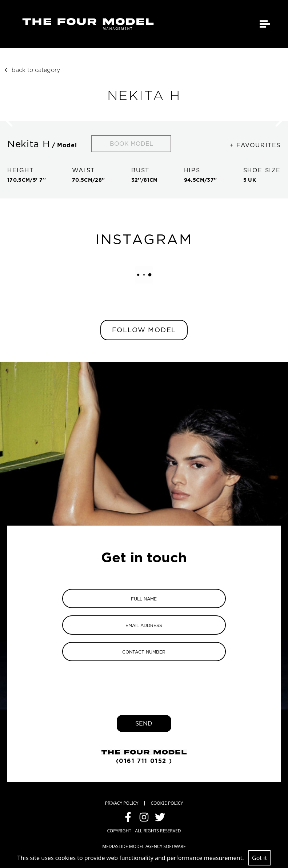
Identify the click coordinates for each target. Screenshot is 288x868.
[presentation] (144, 683)
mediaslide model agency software (144, 846)
